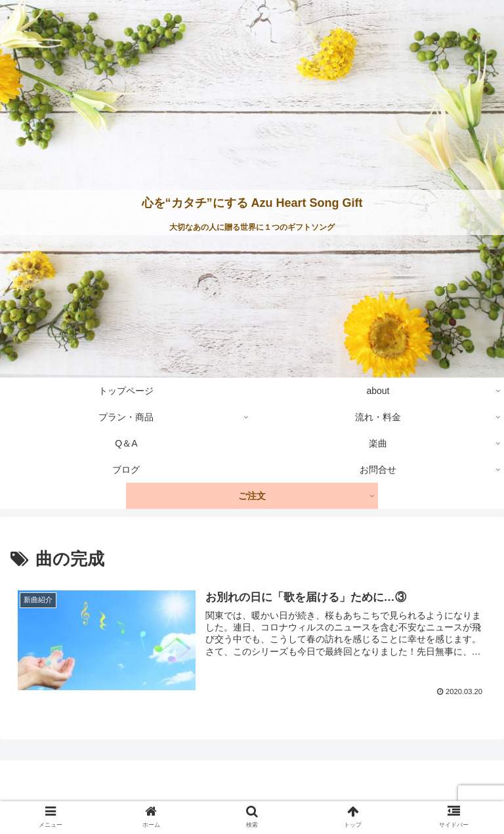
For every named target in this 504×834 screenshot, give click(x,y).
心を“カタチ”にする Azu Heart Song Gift (252, 203)
